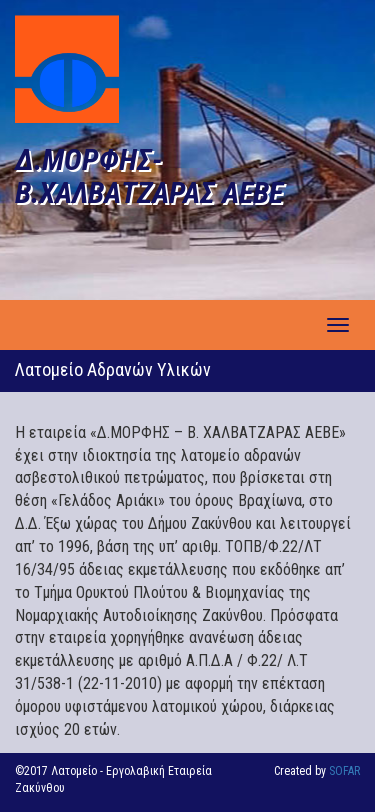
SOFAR (344, 771)
